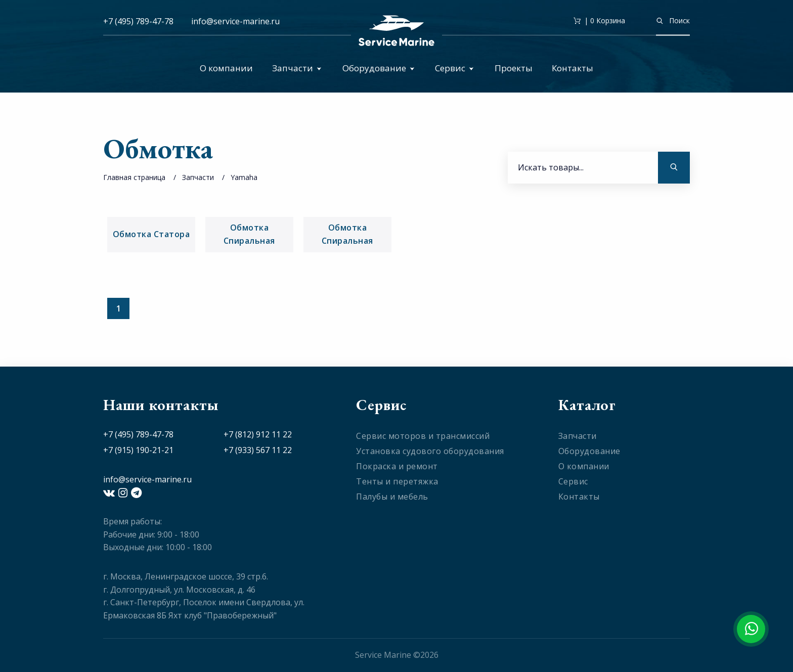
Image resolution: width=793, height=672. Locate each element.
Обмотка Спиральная (249, 234)
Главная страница (134, 177)
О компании (226, 68)
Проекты (514, 68)
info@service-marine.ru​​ (235, 21)
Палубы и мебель (392, 497)
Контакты (572, 68)
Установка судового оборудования (430, 451)
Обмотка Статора (151, 234)
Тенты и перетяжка (397, 481)
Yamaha (244, 177)
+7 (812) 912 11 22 (258, 434)
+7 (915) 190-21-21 (138, 450)
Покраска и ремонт (397, 466)
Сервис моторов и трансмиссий (423, 436)
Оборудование (379, 68)
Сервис (454, 68)
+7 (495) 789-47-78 (138, 21)
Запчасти (297, 68)
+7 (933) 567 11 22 (258, 450)
